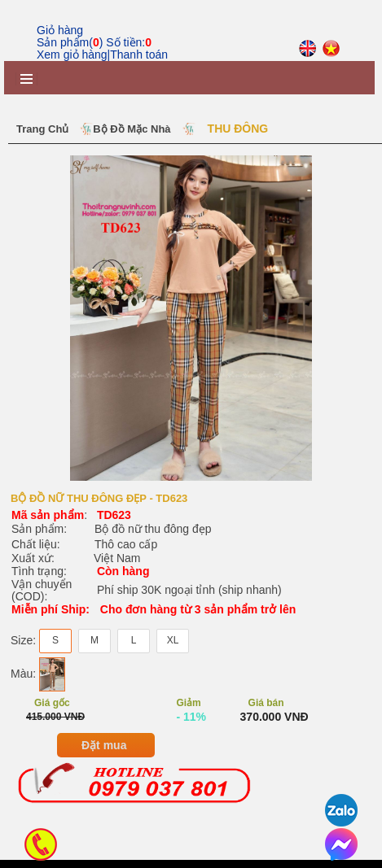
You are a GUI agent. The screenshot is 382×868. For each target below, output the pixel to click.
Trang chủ (42, 129)
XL (173, 649)
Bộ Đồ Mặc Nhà (132, 129)
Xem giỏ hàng (72, 55)
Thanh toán (139, 55)
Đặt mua (104, 753)
